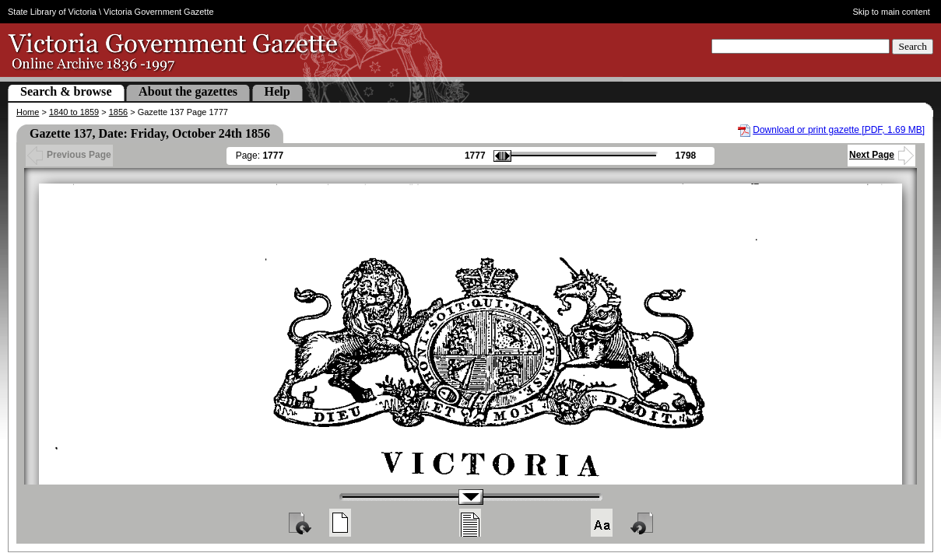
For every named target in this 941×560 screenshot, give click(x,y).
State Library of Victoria (52, 12)
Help (277, 91)
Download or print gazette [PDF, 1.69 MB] (839, 130)
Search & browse (66, 91)
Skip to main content (891, 12)
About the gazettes (188, 91)
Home (28, 112)
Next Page (881, 155)
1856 (118, 112)
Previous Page (69, 155)
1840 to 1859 (74, 112)
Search (913, 46)
